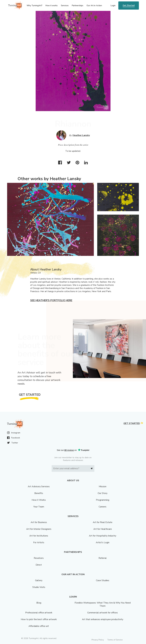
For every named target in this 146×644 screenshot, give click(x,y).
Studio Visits (39, 587)
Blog (39, 603)
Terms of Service (115, 640)
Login (113, 6)
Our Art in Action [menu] (94, 6)
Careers (103, 507)
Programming (103, 500)
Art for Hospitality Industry (103, 536)
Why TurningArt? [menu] (34, 6)
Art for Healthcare (103, 529)
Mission (103, 487)
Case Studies (103, 580)
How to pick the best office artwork (39, 619)
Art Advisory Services (39, 487)
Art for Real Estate (103, 522)
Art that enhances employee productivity (103, 619)
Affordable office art (39, 626)
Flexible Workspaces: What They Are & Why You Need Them (103, 604)
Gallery (39, 580)
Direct (39, 565)
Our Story (103, 493)
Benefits (39, 493)
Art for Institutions (39, 536)
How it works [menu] (52, 6)
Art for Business (39, 522)
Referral (103, 558)
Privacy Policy (98, 640)
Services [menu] (65, 6)
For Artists (39, 542)
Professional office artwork (39, 613)
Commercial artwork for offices (103, 613)
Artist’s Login (103, 542)
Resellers (39, 558)
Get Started (129, 5)
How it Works (39, 500)
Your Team (39, 507)
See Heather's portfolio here (51, 300)
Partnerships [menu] (78, 6)
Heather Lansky (81, 135)
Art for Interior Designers (39, 529)
